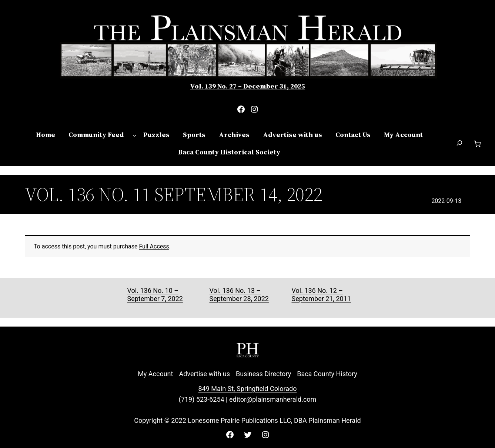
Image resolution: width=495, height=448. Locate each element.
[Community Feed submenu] (135, 135)
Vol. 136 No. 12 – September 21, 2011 (321, 295)
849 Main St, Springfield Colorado (247, 389)
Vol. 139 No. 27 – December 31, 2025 (247, 86)
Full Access (154, 246)
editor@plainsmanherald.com (273, 399)
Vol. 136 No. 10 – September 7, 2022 (155, 295)
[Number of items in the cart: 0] (477, 144)
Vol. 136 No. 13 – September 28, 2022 (239, 295)
